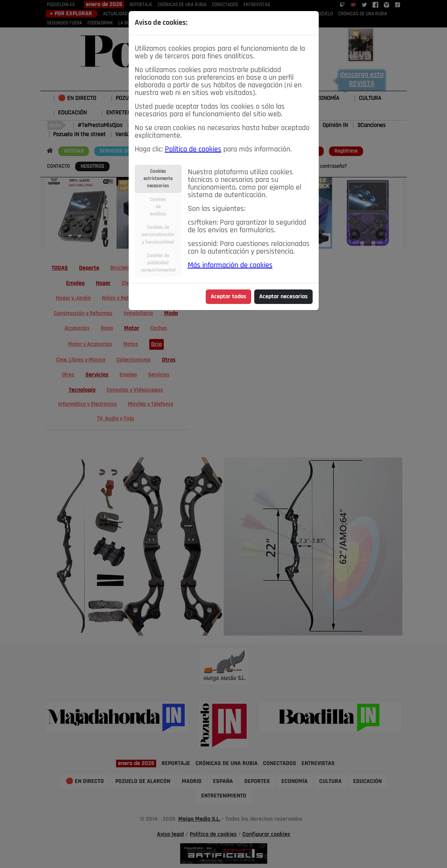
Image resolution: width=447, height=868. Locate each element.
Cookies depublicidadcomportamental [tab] (158, 263)
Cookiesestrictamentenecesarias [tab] (158, 179)
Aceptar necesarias (283, 297)
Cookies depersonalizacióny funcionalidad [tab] (158, 235)
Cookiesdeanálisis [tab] (158, 207)
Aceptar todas (228, 297)
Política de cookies (193, 149)
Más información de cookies (230, 265)
